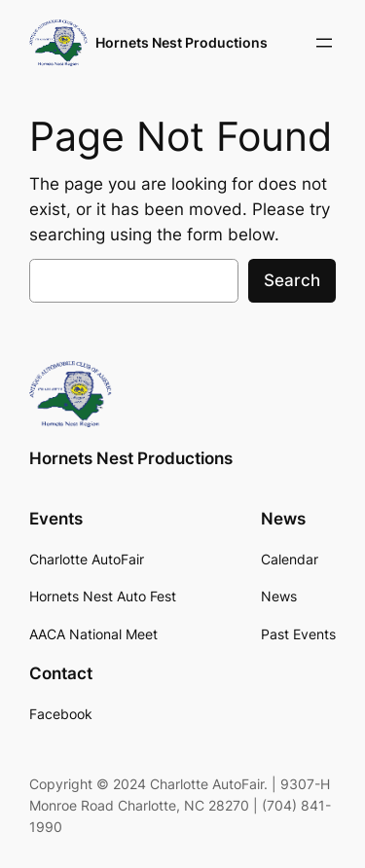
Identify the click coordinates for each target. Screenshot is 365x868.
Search (292, 280)
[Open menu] (324, 43)
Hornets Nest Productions (182, 42)
